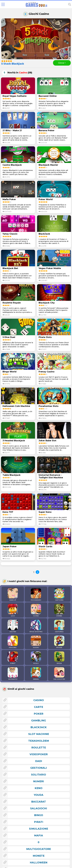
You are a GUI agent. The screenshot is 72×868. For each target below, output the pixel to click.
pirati (39, 822)
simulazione (39, 829)
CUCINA (36, 610)
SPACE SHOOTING (36, 626)
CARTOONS (59, 595)
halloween (39, 863)
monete (39, 856)
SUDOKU (36, 642)
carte (39, 707)
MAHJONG (13, 642)
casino (39, 700)
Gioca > (62, 63)
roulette (39, 748)
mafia (39, 835)
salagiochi (39, 808)
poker (39, 714)
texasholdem (39, 741)
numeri (39, 781)
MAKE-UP (13, 595)
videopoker (39, 754)
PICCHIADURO (36, 595)
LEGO (13, 610)
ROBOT (13, 658)
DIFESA (59, 658)
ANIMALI (36, 674)
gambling (39, 720)
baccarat (39, 802)
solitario (39, 775)
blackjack (39, 727)
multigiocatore (39, 849)
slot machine (39, 734)
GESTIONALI (59, 626)
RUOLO (36, 658)
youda (39, 795)
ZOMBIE (59, 610)
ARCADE (59, 642)
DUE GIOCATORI (59, 674)
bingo (39, 815)
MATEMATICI (13, 674)
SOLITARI (13, 626)
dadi (39, 761)
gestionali (39, 768)
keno (39, 788)
